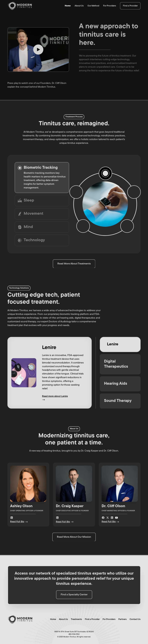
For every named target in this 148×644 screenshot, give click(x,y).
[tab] (41, 178)
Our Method (93, 6)
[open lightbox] (38, 49)
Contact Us (134, 619)
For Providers (110, 6)
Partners (122, 619)
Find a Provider (91, 619)
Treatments (75, 619)
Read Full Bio (17, 522)
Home (68, 6)
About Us (79, 6)
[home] (20, 6)
